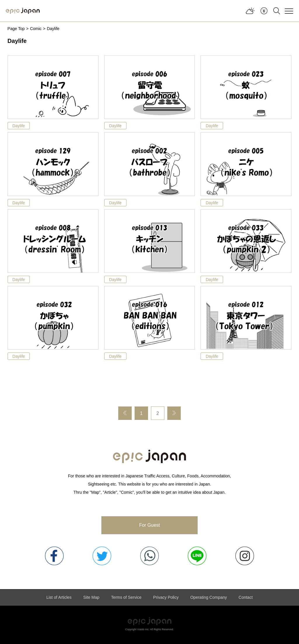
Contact (246, 597)
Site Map (91, 597)
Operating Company (209, 597)
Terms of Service (126, 597)
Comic (36, 29)
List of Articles (59, 597)
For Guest (149, 525)
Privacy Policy (166, 597)
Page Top (16, 29)
